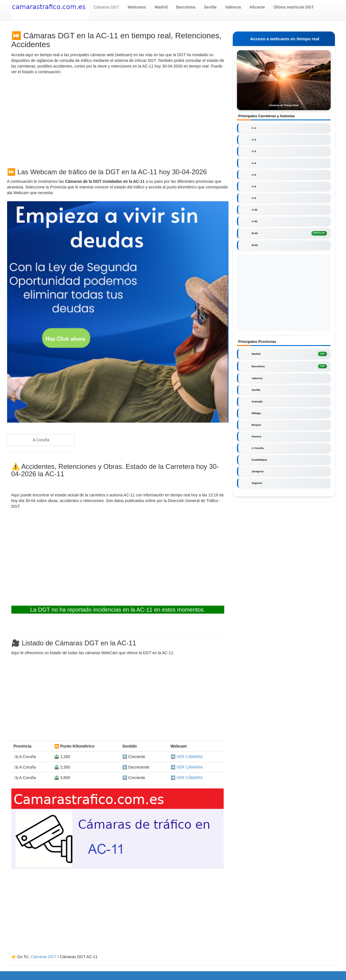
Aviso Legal (203, 974)
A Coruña (41, 440)
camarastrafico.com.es (86, 974)
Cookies (183, 974)
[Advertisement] (118, 120)
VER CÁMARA (189, 757)
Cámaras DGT (106, 7)
